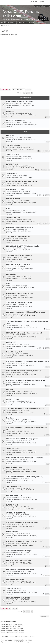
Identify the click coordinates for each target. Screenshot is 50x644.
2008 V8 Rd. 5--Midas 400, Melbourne (19, 255)
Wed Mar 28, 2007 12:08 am (29, 555)
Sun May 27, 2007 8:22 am (29, 517)
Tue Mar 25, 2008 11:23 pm (26, 288)
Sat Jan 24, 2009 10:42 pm (29, 125)
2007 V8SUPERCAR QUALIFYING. (18, 598)
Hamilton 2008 (11, 274)
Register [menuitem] (34, 1)
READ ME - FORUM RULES (16, 121)
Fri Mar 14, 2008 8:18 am (25, 307)
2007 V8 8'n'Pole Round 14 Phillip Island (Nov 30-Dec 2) (26, 312)
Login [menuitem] (42, 1)
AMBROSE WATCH (13, 218)
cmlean (15, 149)
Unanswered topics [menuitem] (38, 6)
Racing (4, 31)
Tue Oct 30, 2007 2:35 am (26, 356)
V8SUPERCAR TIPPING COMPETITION (20, 570)
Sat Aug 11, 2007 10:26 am (29, 422)
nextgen (28, 642)
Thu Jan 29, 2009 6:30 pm (29, 212)
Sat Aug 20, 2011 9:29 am (25, 185)
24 (46, 170)
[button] (32, 93)
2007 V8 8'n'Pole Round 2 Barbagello (19, 551)
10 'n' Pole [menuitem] (26, 23)
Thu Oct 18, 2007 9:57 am (29, 375)
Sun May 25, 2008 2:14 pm (25, 269)
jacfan (10, 175)
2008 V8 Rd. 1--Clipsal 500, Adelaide (19, 303)
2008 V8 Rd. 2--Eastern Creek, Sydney (20, 293)
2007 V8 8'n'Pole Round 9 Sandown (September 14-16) (25, 380)
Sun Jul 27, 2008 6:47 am (25, 240)
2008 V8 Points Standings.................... (19, 227)
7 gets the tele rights (14, 589)
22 (42, 170)
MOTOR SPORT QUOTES (15, 189)
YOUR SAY (10, 136)
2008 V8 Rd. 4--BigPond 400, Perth (18, 265)
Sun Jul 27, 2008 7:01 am (25, 231)
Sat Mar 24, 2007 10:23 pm (26, 159)
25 (49, 170)
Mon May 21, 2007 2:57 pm (26, 526)
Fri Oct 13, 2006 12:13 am (29, 168)
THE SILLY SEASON (13, 145)
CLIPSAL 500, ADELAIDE (15, 579)
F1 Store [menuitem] (32, 23)
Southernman (12, 276)
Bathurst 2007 (11, 342)
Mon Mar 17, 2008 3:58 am (25, 297)
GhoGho (16, 106)
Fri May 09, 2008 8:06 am (25, 278)
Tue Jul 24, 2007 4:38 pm (29, 443)
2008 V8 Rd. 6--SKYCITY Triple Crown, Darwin (22, 246)
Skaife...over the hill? (14, 448)
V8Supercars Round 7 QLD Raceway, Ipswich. (23, 439)
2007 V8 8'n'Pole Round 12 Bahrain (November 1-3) (24, 333)
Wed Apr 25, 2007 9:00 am (29, 536)
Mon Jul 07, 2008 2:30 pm (25, 250)
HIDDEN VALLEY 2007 (14, 467)
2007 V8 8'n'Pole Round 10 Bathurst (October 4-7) (24, 371)
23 (44, 170)
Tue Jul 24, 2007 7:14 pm (28, 115)
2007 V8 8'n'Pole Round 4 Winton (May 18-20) (22, 522)
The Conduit (17, 375)
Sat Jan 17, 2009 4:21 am (27, 106)
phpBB (10, 640)
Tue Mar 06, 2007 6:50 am (29, 583)
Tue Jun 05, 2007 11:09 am (29, 509)
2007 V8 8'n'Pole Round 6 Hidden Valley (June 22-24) (25, 458)
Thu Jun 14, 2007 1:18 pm (26, 481)
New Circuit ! (11, 418)
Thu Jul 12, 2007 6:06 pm (28, 452)
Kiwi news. (10, 390)
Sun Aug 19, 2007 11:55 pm (26, 412)
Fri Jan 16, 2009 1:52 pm (28, 140)
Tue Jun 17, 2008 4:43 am (25, 259)
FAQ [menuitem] (1, 23)
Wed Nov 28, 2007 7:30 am (29, 327)
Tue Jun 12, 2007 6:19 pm (29, 490)
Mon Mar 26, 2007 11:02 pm (26, 564)
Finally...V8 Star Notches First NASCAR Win (22, 181)
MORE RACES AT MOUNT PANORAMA (20, 102)
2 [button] (27, 93)
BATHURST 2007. (12, 505)
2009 (8, 208)
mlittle (10, 183)
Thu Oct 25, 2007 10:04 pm (26, 365)
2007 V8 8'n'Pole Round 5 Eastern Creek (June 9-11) (25, 477)
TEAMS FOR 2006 (13, 155)
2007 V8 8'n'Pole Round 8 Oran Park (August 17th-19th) (26, 409)
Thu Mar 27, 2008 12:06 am (26, 149)
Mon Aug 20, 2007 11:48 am (29, 403)
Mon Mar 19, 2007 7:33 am (29, 573)
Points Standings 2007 (14, 352)
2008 (8, 284)
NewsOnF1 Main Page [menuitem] (12, 23)
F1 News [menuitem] (19, 23)
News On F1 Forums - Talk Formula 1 (22, 14)
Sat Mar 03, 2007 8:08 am (29, 602)
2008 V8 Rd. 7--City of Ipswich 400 (18, 237)
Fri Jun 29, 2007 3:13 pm (29, 462)
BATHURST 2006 (12, 164)
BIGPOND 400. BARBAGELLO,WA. (19, 560)
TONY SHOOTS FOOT (14, 486)
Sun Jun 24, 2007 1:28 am (29, 471)
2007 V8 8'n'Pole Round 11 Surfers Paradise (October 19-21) (27, 361)
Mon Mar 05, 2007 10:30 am (29, 592)
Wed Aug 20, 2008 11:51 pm (27, 222)
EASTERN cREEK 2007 (14, 496)
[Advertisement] (25, 62)
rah (9, 591)
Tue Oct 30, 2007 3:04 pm (29, 346)
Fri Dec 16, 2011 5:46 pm (25, 177)
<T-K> (15, 159)
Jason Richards (12, 174)
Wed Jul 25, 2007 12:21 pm (26, 433)
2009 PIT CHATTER (13, 199)
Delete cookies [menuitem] (14, 636)
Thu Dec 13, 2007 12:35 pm (29, 316)
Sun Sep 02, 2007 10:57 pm (29, 394)
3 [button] (29, 93)
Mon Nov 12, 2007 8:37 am (29, 337)
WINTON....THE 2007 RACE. (16, 513)
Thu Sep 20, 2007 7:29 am (29, 384)
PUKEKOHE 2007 (12, 532)
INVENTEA (21, 642)
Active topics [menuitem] (46, 6)
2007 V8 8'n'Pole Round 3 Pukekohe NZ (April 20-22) (25, 541)
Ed (9, 35)
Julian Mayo (14, 35)
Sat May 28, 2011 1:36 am (29, 193)
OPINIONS (10, 111)
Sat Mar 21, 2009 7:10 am (29, 203)
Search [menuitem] (6, 23)
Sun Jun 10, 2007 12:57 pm (29, 499)
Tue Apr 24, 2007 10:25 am (26, 545)
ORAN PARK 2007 (13, 399)
